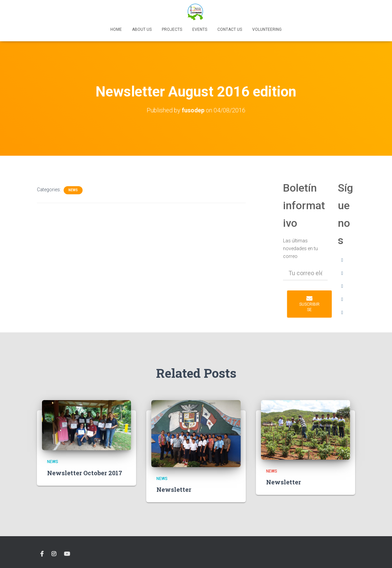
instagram (54, 554)
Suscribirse (309, 304)
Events (200, 29)
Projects (172, 29)
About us (142, 29)
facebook (42, 554)
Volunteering (267, 29)
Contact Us (230, 29)
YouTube (67, 554)
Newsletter (174, 489)
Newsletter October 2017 (85, 473)
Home (116, 29)
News (73, 190)
